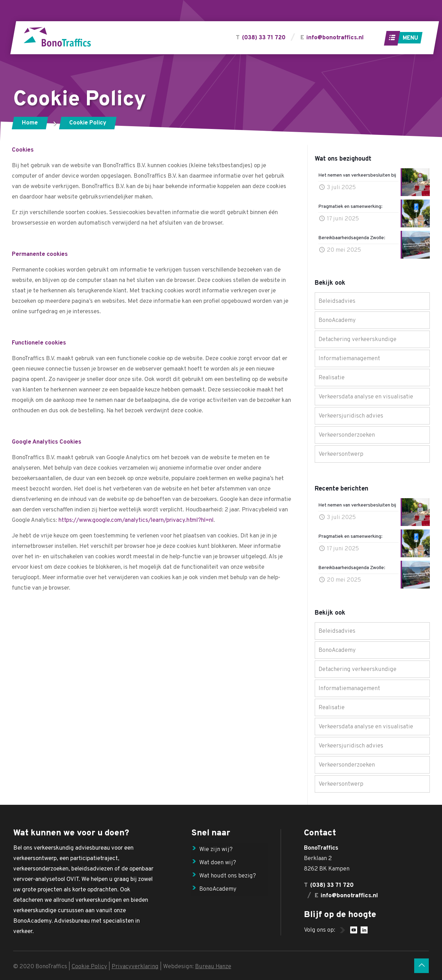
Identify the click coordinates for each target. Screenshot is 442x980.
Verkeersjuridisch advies (351, 416)
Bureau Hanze (213, 967)
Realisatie (332, 378)
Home (30, 123)
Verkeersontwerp (341, 454)
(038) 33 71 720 (263, 38)
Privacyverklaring (135, 967)
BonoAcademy (337, 321)
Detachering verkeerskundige (357, 340)
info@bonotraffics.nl (335, 38)
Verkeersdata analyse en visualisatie (366, 397)
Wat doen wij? (218, 863)
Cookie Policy (89, 967)
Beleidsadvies (337, 301)
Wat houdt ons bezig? (228, 876)
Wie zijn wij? (216, 850)
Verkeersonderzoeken (347, 435)
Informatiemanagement (349, 359)
